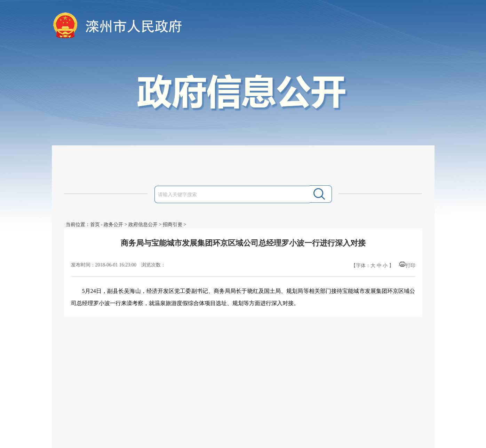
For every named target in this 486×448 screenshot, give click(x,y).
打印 (411, 266)
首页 (95, 225)
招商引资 (173, 225)
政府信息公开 (143, 225)
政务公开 (113, 225)
